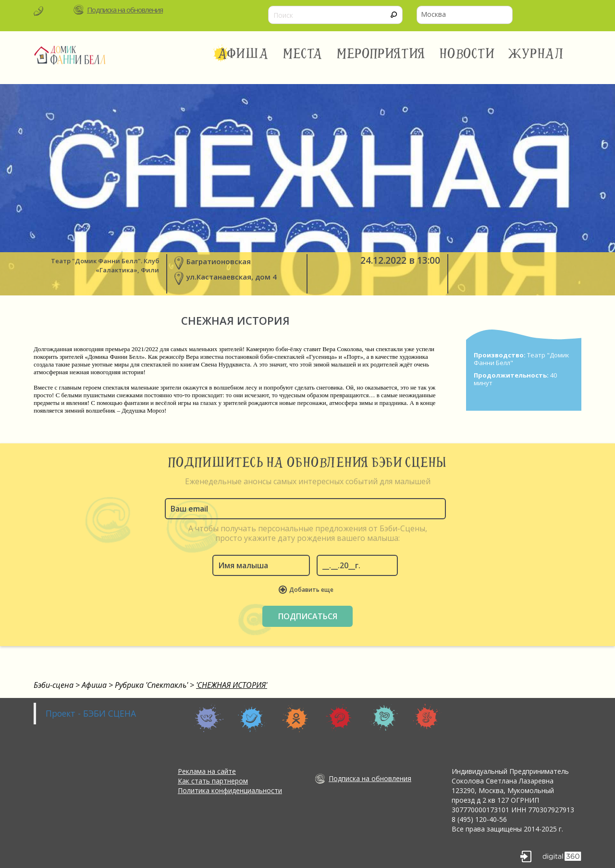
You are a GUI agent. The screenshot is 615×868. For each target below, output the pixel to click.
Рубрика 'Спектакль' (151, 685)
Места (303, 54)
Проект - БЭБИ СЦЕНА (91, 713)
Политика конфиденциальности (230, 790)
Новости (467, 54)
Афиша (243, 54)
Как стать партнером (213, 781)
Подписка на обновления (125, 10)
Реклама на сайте (207, 771)
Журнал (536, 54)
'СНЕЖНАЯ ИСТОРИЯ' (232, 685)
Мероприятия (381, 54)
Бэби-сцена (54, 685)
